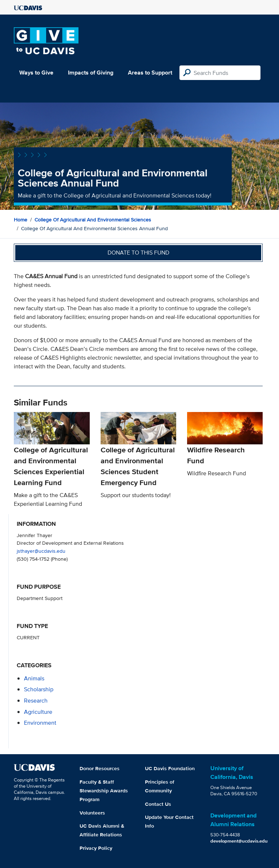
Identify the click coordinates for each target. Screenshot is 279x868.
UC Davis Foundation (170, 768)
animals (34, 678)
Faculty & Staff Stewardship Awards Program (104, 791)
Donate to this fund (138, 253)
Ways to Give (36, 73)
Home (21, 220)
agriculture (38, 712)
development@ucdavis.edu (239, 841)
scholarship (39, 689)
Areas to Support (150, 73)
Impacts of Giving (91, 73)
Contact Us (158, 804)
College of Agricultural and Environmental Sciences (93, 220)
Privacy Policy (96, 848)
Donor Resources (100, 768)
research (36, 701)
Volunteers (92, 813)
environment (40, 723)
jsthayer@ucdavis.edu (41, 551)
